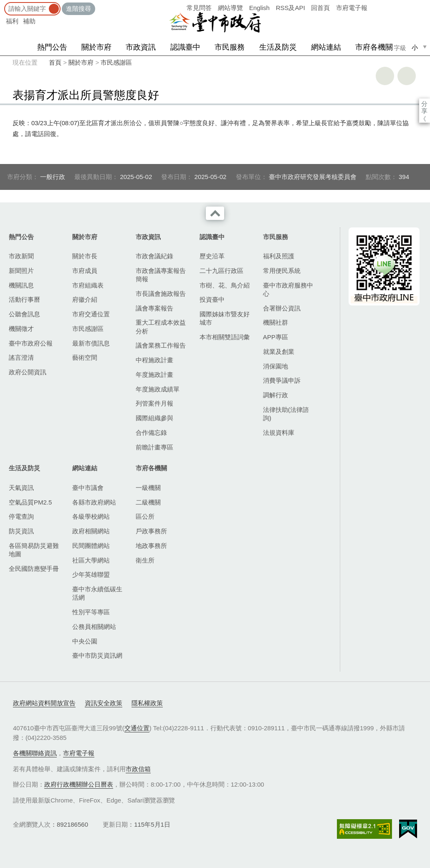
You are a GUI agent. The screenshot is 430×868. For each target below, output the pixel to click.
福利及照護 (279, 256)
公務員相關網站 (94, 627)
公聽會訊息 (24, 314)
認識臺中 (185, 47)
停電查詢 (21, 516)
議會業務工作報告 (161, 345)
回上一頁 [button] (407, 76)
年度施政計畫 (154, 375)
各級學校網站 (91, 516)
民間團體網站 (91, 546)
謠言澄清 (21, 357)
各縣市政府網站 (94, 502)
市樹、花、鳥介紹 (225, 285)
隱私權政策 (147, 703)
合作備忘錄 (151, 433)
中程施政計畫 (154, 360)
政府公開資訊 (28, 372)
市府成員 (85, 271)
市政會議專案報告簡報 (161, 275)
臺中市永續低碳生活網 (97, 593)
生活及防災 (278, 47)
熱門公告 (52, 47)
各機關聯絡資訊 (35, 753)
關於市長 (85, 256)
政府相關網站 (91, 531)
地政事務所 (151, 546)
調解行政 (276, 395)
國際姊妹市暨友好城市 (225, 318)
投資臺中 (212, 299)
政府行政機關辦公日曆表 (79, 784)
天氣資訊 (21, 488)
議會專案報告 (154, 308)
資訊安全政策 (104, 703)
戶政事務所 (151, 531)
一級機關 (148, 488)
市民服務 (230, 47)
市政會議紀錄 (154, 256)
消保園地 (276, 366)
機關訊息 (21, 285)
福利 (12, 21)
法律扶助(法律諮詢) (286, 414)
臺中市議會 (88, 488)
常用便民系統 (282, 271)
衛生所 (145, 560)
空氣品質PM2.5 (30, 502)
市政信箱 (138, 769)
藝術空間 (85, 357)
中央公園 (85, 641)
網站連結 (326, 47)
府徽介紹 (85, 299)
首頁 (55, 62)
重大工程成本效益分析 (161, 327)
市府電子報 (352, 8)
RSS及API (291, 8)
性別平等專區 (91, 612)
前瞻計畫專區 (154, 447)
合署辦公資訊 (282, 308)
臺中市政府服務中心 (288, 289)
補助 (29, 21)
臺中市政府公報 (31, 343)
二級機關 (148, 502)
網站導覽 (230, 8)
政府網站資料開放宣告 (44, 703)
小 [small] (415, 47)
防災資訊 (21, 531)
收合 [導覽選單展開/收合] (215, 213)
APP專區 (276, 337)
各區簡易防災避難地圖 (34, 550)
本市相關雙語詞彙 (225, 337)
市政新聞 (21, 256)
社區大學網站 (91, 560)
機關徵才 (21, 329)
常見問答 (199, 8)
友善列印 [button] (385, 76)
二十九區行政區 (221, 271)
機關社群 (276, 322)
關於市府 (96, 47)
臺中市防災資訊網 (97, 655)
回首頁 (320, 8)
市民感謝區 (116, 62)
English (259, 8)
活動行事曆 (24, 299)
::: (3, 4)
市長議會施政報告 (161, 294)
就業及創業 (279, 352)
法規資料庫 (279, 433)
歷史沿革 (212, 256)
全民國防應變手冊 (34, 569)
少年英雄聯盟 (91, 574)
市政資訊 (141, 47)
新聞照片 (21, 271)
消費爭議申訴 (282, 380)
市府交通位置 (91, 314)
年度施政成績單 (158, 389)
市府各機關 (374, 47)
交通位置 (137, 728)
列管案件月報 (154, 403)
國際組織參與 (154, 418)
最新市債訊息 (91, 343)
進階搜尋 (78, 9)
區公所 (145, 516)
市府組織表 (88, 285)
